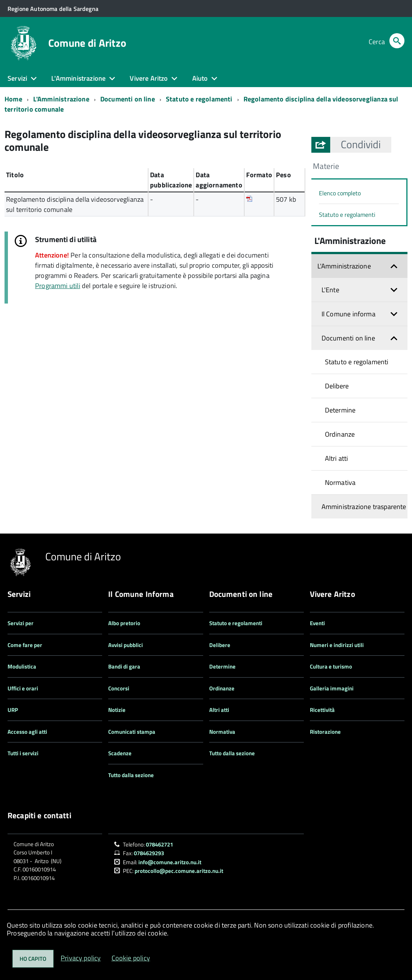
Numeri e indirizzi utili (337, 645)
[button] (361, 145)
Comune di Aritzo (87, 43)
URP (13, 710)
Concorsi (119, 688)
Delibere (337, 386)
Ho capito (33, 959)
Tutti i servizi (23, 753)
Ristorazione (325, 732)
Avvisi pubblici (126, 645)
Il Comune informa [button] (348, 314)
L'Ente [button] (330, 290)
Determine (340, 410)
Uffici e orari (23, 688)
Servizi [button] (17, 78)
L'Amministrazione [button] (78, 78)
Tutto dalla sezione (131, 775)
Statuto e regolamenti (199, 99)
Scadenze (120, 753)
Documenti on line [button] (348, 338)
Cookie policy (131, 958)
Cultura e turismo (331, 666)
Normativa (340, 482)
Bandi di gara (124, 666)
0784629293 (149, 853)
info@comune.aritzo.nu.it (170, 862)
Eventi (317, 623)
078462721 (159, 844)
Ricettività (322, 710)
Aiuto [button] (200, 78)
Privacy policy (81, 958)
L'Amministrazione (61, 99)
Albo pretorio (124, 623)
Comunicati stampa (132, 732)
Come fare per (25, 645)
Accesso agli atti (27, 732)
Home (13, 99)
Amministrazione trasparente (364, 507)
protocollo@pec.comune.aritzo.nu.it (179, 871)
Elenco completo (340, 193)
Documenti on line (128, 99)
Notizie (117, 710)
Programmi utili (58, 286)
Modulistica (22, 666)
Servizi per (21, 623)
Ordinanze (340, 434)
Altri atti (337, 458)
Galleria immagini (332, 688)
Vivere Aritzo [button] (149, 78)
